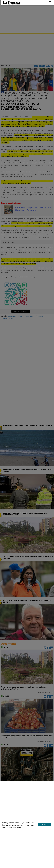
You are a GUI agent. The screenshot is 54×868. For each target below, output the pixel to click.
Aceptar (44, 825)
